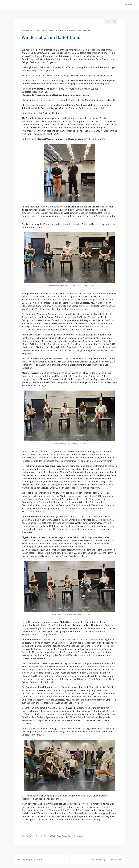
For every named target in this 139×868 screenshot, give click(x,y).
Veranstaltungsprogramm (104, 860)
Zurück (128, 4)
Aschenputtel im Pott (33, 860)
